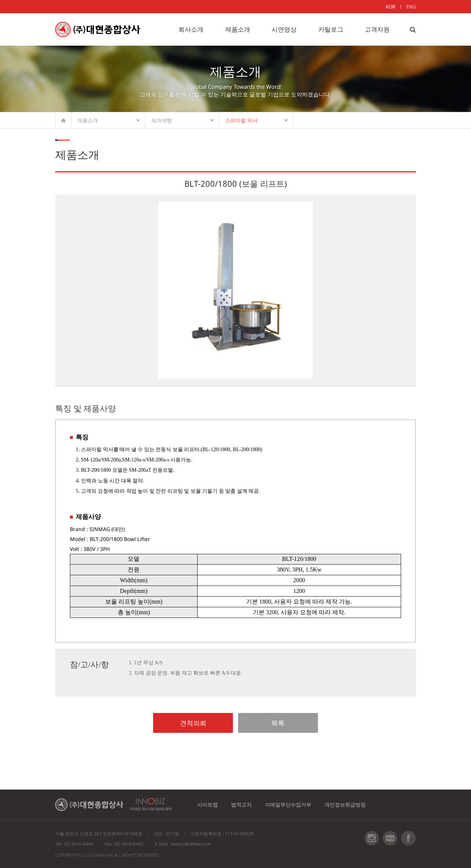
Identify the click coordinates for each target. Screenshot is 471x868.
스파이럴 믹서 (241, 120)
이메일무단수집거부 (290, 804)
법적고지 (242, 804)
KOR (390, 7)
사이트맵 (208, 804)
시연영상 (284, 29)
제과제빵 (162, 120)
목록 (272, 723)
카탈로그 (331, 29)
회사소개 (191, 29)
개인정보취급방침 (348, 804)
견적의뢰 (200, 723)
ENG (411, 7)
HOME (63, 120)
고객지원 (377, 29)
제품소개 (238, 29)
